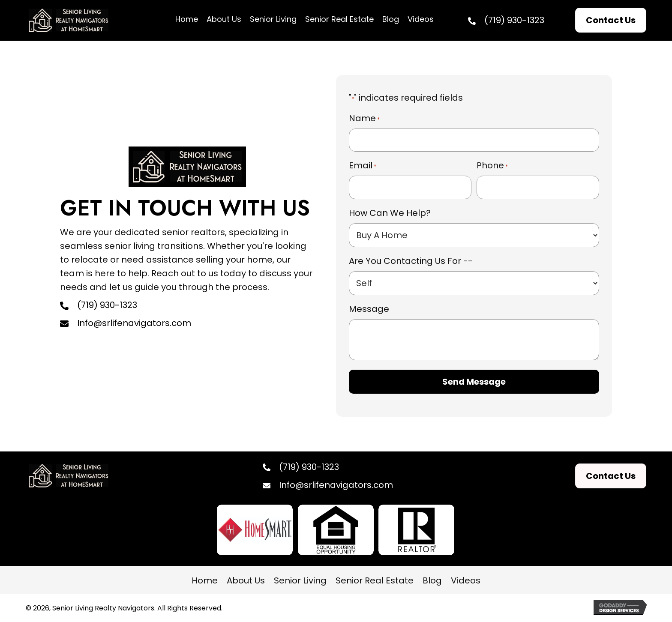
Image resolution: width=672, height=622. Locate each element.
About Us (246, 580)
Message (369, 309)
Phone (492, 165)
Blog (432, 580)
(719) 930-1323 (514, 20)
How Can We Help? (390, 213)
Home (205, 580)
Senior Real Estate (375, 580)
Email (363, 165)
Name (364, 118)
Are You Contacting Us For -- (411, 261)
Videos (466, 580)
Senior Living (300, 580)
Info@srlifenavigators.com (134, 323)
